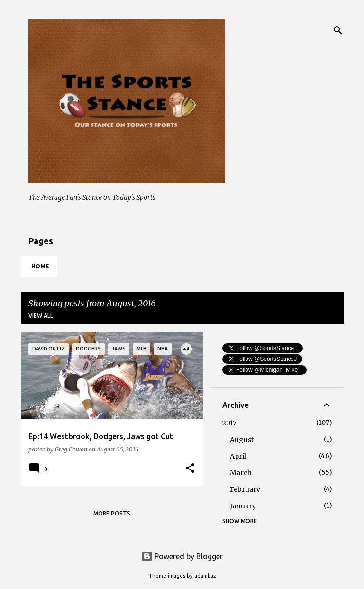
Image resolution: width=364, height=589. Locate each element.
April (238, 456)
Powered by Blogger (182, 556)
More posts (112, 513)
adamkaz (205, 576)
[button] (190, 469)
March (241, 473)
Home (40, 266)
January (243, 506)
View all (41, 316)
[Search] (338, 30)
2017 (229, 423)
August (242, 440)
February (245, 489)
